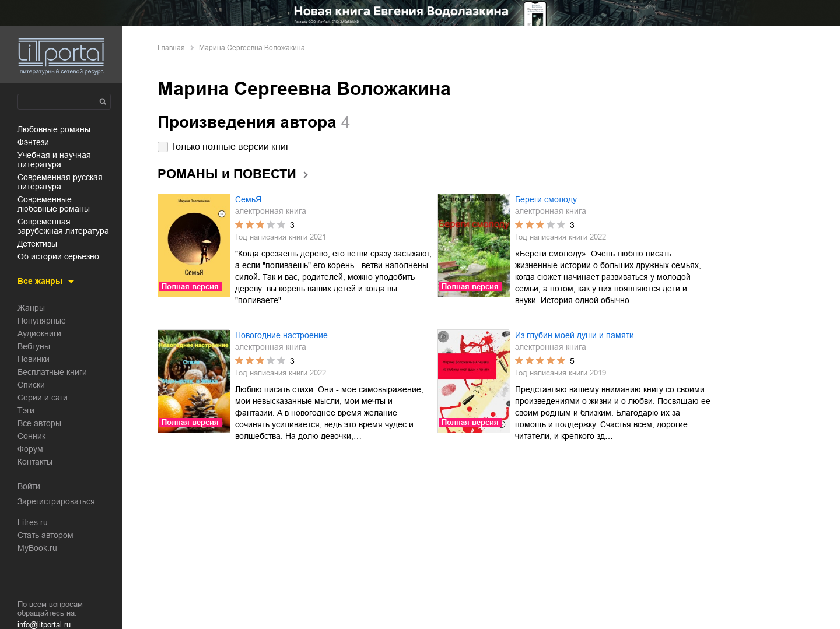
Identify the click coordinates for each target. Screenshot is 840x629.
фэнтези (33, 142)
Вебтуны (34, 346)
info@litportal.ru (44, 625)
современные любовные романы (54, 204)
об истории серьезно (58, 256)
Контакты (35, 462)
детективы (37, 244)
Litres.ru (33, 522)
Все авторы (39, 423)
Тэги (26, 410)
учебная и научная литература (54, 160)
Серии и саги (43, 398)
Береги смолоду (546, 199)
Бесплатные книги (52, 372)
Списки (31, 385)
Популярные (42, 321)
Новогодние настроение (281, 335)
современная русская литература (60, 182)
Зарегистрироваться (56, 501)
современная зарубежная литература (63, 226)
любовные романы (54, 129)
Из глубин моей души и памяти (575, 335)
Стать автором (45, 535)
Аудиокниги (39, 333)
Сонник (32, 436)
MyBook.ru (37, 548)
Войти (29, 486)
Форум (30, 449)
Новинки (34, 359)
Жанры (31, 308)
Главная (171, 48)
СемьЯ (248, 199)
